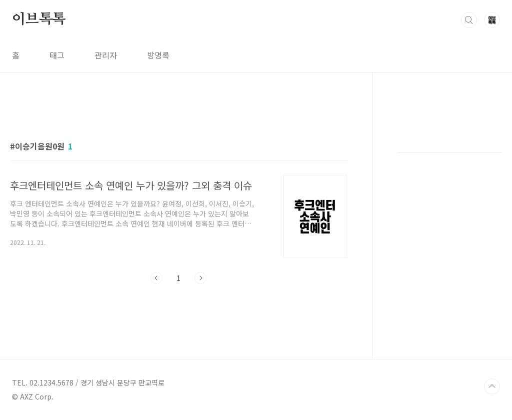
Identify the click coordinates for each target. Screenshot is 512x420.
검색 (469, 20)
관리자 (106, 55)
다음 (200, 278)
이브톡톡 (39, 19)
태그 (57, 55)
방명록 (158, 55)
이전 (156, 278)
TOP (492, 386)
